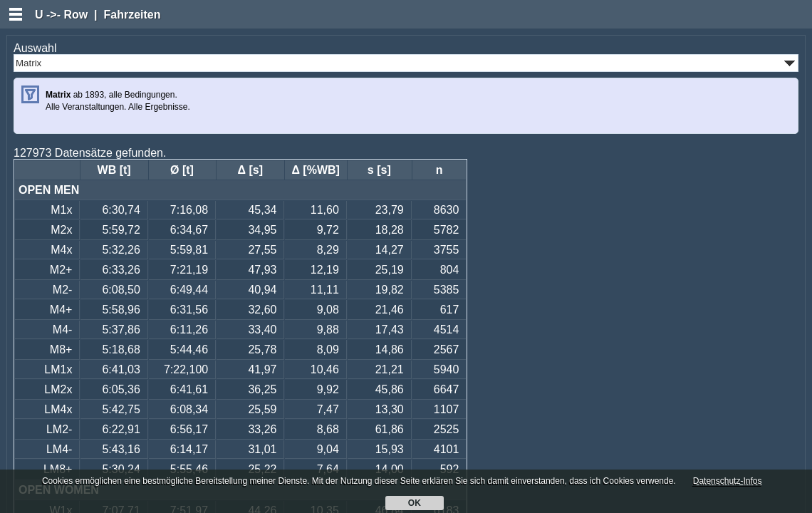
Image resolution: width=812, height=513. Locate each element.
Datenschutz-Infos (728, 481)
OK (415, 503)
